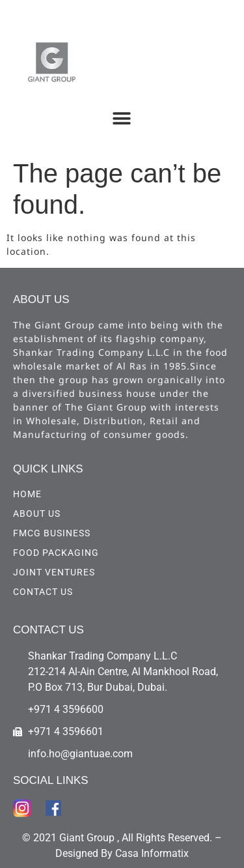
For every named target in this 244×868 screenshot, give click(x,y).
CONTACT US (43, 592)
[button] (121, 118)
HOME (27, 494)
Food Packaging (56, 553)
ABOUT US (37, 514)
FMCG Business (52, 533)
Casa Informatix (152, 853)
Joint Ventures (54, 572)
